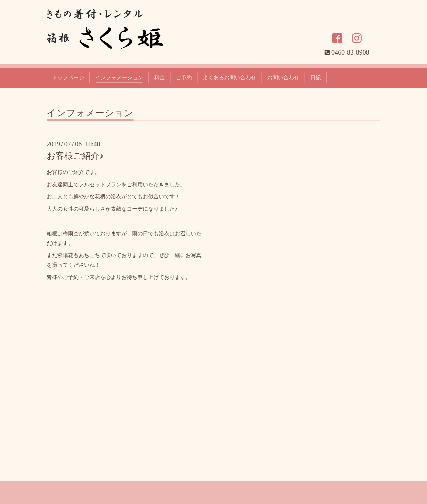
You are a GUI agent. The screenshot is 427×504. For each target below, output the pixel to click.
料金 (159, 77)
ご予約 (184, 77)
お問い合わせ (283, 77)
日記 (316, 77)
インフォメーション (119, 77)
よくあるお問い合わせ (230, 77)
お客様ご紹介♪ (75, 156)
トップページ (68, 77)
